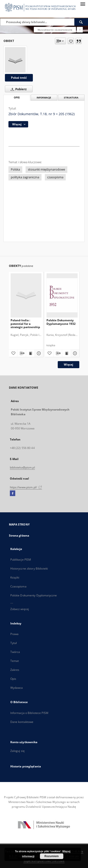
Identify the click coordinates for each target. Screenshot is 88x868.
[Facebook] (13, 493)
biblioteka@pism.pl (22, 467)
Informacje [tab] (44, 98)
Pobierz (18, 89)
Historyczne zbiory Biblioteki (29, 568)
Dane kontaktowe (22, 722)
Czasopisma (18, 586)
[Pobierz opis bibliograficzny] (22, 353)
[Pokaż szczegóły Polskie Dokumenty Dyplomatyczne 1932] (74, 353)
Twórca (15, 652)
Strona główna (19, 536)
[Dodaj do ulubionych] (71, 41)
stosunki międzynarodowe (46, 169)
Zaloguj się (18, 751)
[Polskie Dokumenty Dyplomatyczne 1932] (62, 295)
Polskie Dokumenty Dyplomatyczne (34, 595)
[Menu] (83, 4)
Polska (15, 169)
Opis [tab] (17, 98)
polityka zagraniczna (25, 177)
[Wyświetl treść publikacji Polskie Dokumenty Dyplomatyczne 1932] (66, 353)
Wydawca (17, 688)
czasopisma (55, 177)
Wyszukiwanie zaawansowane (55, 30)
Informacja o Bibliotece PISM (29, 713)
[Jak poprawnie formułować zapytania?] (80, 30)
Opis (13, 679)
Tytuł (14, 643)
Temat (15, 661)
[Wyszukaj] (81, 22)
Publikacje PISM (21, 560)
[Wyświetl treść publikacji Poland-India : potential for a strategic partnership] (30, 353)
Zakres (15, 670)
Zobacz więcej (20, 609)
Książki (15, 577)
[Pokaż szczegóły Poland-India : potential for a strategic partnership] (38, 353)
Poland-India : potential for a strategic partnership (25, 324)
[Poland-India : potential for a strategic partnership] (26, 295)
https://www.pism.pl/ (26, 487)
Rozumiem (52, 856)
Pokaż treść (19, 78)
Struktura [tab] (71, 98)
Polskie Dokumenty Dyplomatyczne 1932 (61, 322)
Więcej (69, 365)
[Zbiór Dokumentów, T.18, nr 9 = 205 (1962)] (15, 60)
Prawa (15, 634)
